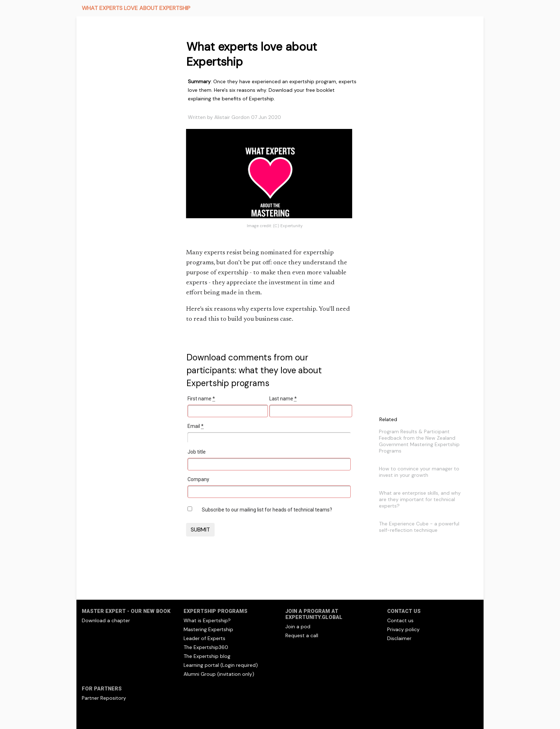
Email (196, 426)
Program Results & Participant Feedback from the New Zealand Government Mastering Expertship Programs (419, 441)
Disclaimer (399, 638)
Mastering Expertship (208, 629)
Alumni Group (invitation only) (219, 674)
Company (198, 479)
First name (201, 399)
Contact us (400, 620)
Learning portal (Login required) (221, 665)
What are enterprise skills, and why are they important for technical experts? (420, 499)
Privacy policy (403, 629)
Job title (197, 452)
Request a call (302, 635)
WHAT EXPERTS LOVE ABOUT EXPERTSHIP (136, 8)
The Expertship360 (206, 647)
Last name (283, 399)
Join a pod (298, 626)
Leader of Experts (204, 638)
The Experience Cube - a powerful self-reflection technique (419, 527)
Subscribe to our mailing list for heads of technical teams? (267, 510)
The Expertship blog (207, 656)
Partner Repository (104, 698)
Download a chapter (106, 620)
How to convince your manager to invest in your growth (419, 472)
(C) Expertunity (288, 226)
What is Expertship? (207, 620)
